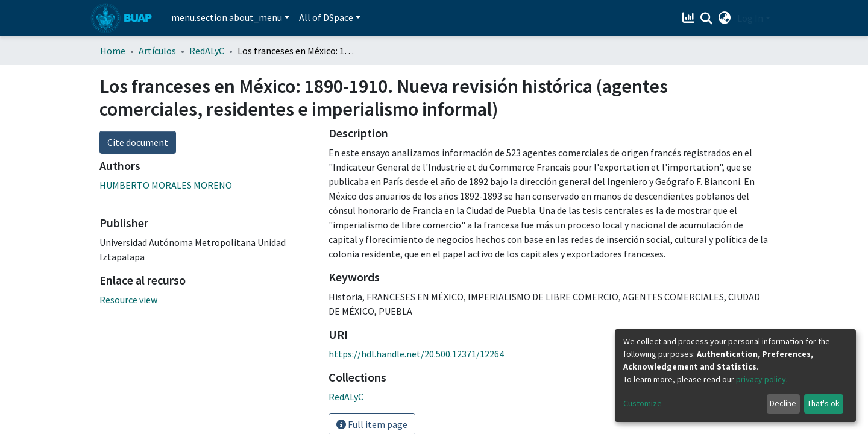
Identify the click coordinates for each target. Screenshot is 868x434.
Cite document (138, 142)
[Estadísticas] (690, 18)
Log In (750, 18)
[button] (725, 18)
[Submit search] (707, 19)
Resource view (128, 300)
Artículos (157, 51)
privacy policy (761, 379)
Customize (643, 403)
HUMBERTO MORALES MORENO (166, 185)
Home (113, 51)
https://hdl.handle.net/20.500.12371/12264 (416, 354)
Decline (783, 403)
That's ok (823, 403)
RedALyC (207, 51)
